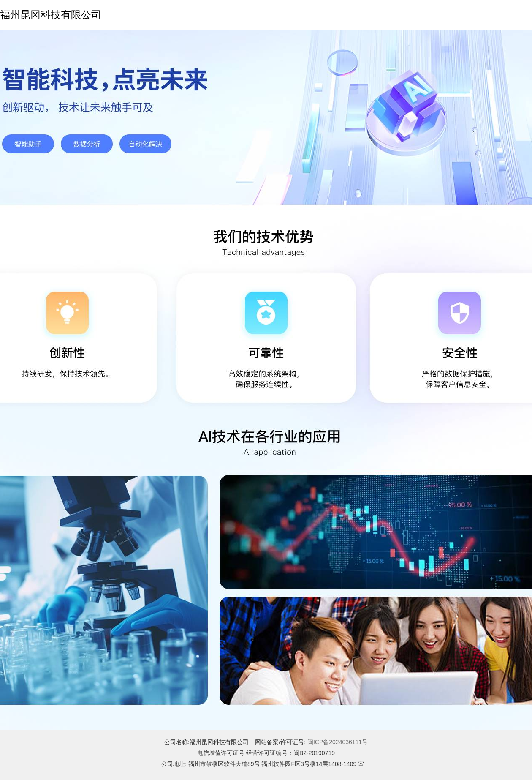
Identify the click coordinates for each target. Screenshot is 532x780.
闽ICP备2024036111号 (338, 742)
